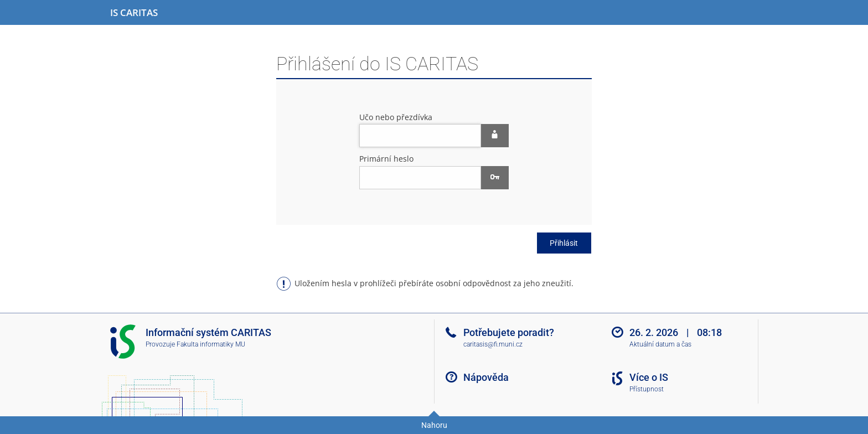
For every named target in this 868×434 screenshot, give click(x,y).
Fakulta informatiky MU (211, 344)
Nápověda (486, 377)
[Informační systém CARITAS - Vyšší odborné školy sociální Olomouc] (134, 13)
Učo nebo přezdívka (396, 117)
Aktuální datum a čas (660, 344)
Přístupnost (647, 389)
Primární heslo (386, 159)
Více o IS (649, 377)
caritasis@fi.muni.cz (493, 344)
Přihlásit (564, 243)
